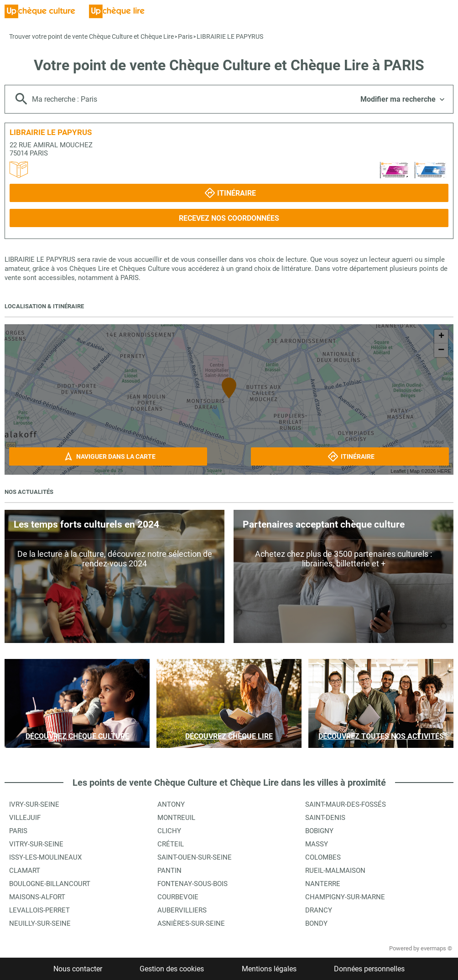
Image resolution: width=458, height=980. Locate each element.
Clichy (169, 831)
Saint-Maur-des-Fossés (346, 804)
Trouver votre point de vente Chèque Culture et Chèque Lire (91, 36)
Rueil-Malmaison (335, 871)
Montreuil (176, 818)
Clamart (25, 871)
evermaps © (436, 948)
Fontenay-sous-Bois (193, 884)
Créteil (171, 844)
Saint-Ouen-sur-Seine (195, 857)
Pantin (169, 871)
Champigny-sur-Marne (345, 897)
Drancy (319, 910)
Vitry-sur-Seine (36, 844)
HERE (444, 471)
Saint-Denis (325, 818)
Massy (317, 844)
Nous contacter (78, 969)
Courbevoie (178, 897)
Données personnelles (369, 969)
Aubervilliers (182, 910)
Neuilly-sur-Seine (40, 923)
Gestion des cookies (172, 969)
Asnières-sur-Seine (191, 923)
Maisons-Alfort (37, 897)
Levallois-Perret (39, 910)
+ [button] (441, 337)
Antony (171, 804)
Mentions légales (269, 969)
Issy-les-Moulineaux (45, 857)
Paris (185, 36)
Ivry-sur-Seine (34, 804)
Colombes (323, 857)
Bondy (316, 923)
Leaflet (398, 471)
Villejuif (25, 818)
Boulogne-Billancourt (50, 884)
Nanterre (323, 884)
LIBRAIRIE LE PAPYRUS (230, 36)
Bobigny (319, 831)
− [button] (441, 350)
